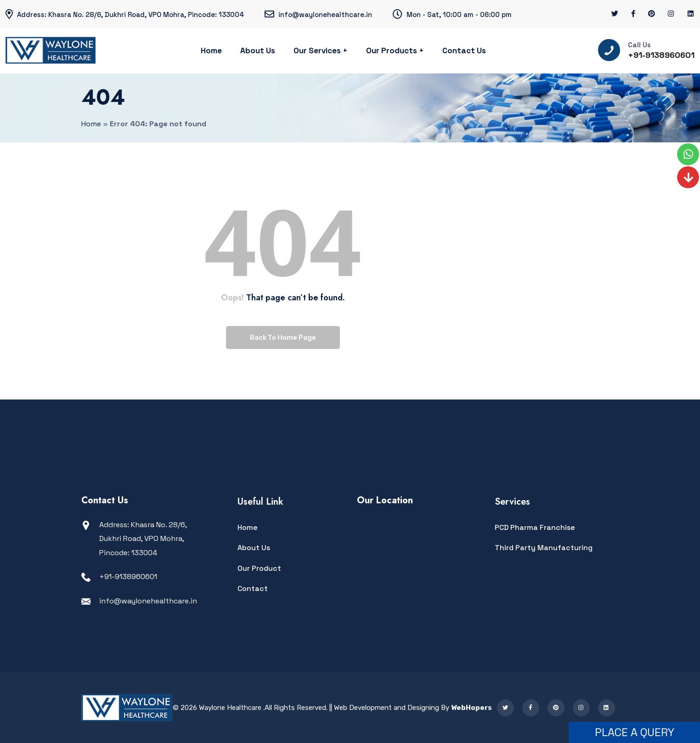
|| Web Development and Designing (383, 708)
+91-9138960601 (661, 55)
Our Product (259, 568)
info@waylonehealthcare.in (148, 601)
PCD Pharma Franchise (535, 527)
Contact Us (464, 51)
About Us (258, 51)
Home (211, 51)
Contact (253, 588)
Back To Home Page (283, 338)
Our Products (392, 51)
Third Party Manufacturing (544, 548)
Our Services (317, 51)
